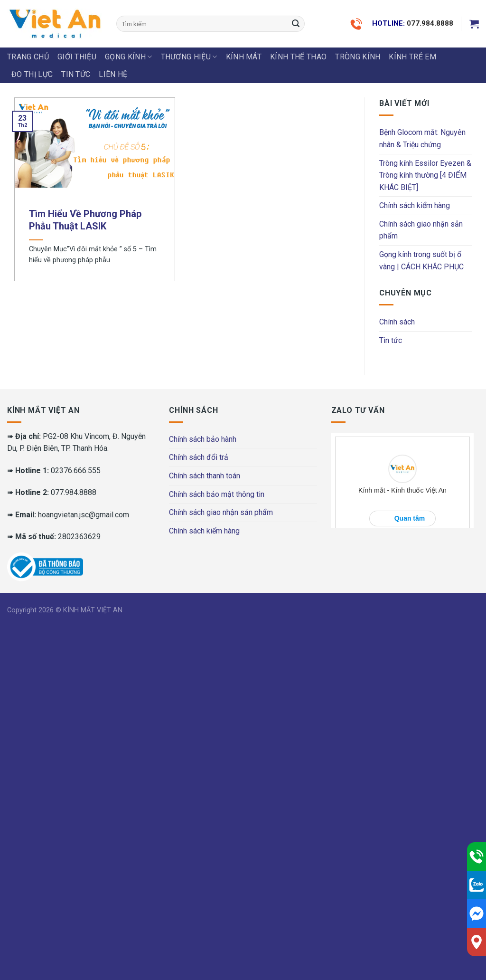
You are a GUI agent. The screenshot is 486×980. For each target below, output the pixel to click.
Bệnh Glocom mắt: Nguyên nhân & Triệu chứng (422, 138)
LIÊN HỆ (113, 74)
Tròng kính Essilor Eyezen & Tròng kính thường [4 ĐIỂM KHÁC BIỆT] (425, 175)
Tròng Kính (358, 57)
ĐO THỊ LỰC (32, 74)
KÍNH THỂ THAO (298, 57)
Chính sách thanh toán (205, 476)
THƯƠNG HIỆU (189, 57)
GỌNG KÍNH (128, 57)
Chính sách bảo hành (203, 439)
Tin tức (76, 74)
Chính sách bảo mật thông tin (217, 494)
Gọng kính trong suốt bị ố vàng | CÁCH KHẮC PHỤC (421, 261)
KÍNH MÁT (244, 57)
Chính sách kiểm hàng (415, 205)
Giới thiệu (77, 57)
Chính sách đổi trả (199, 457)
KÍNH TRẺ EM (412, 57)
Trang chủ (28, 57)
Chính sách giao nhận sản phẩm (421, 230)
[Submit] (296, 24)
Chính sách (397, 322)
